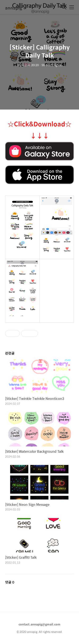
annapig (14, 8)
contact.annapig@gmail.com (39, 624)
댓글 (10, 582)
